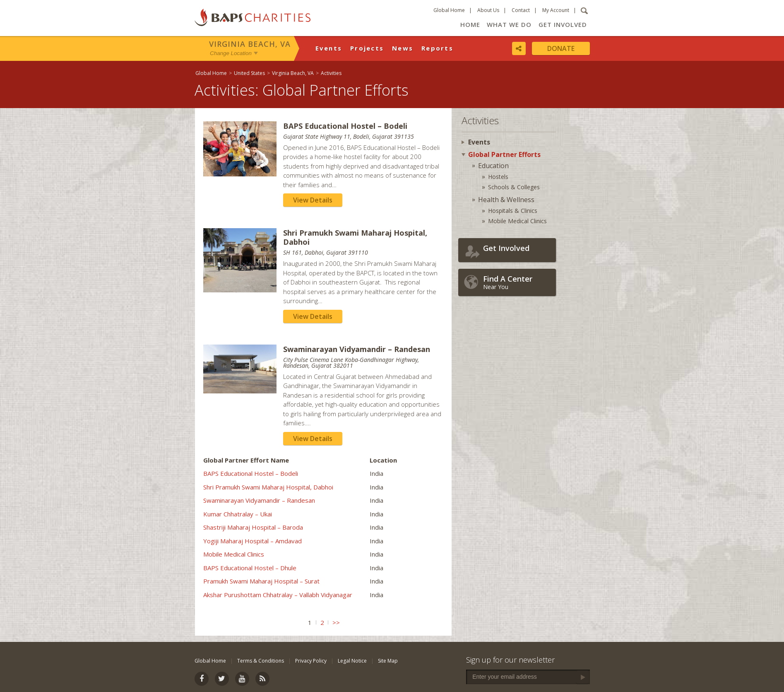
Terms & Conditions (261, 661)
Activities (331, 73)
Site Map (388, 661)
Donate (561, 48)
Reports (437, 48)
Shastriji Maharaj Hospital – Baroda (253, 527)
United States (249, 73)
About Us (488, 10)
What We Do (509, 24)
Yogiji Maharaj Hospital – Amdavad (253, 541)
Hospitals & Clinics (513, 211)
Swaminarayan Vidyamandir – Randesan (259, 500)
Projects (367, 48)
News (403, 48)
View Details (313, 200)
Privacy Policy (311, 661)
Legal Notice (352, 661)
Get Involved (563, 24)
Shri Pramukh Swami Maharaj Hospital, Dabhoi (268, 487)
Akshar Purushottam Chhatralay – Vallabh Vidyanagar (278, 595)
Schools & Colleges (514, 187)
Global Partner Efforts (504, 154)
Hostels (498, 177)
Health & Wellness (506, 200)
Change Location (231, 53)
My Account (556, 10)
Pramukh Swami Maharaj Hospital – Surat (261, 581)
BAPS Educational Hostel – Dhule (250, 568)
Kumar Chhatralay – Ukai (238, 514)
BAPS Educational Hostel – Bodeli (251, 473)
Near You (517, 282)
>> (336, 622)
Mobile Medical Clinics (234, 554)
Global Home (449, 10)
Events (329, 48)
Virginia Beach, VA (250, 44)
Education (493, 166)
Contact (521, 10)
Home (470, 24)
